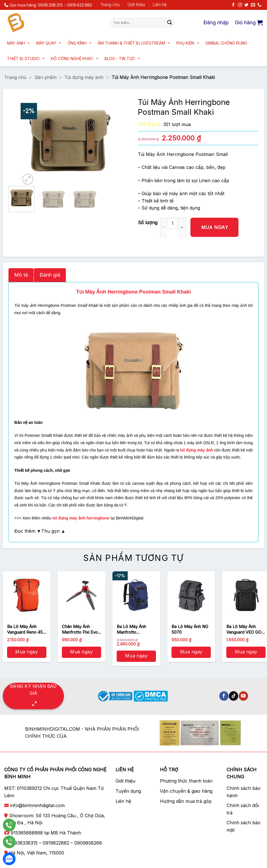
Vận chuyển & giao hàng (186, 791)
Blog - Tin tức (123, 59)
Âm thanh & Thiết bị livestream (134, 43)
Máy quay (49, 43)
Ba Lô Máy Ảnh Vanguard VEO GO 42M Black (244, 629)
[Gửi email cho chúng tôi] (253, 5)
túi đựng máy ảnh (197, 450)
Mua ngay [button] (27, 652)
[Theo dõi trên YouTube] (243, 696)
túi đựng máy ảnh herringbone (81, 518)
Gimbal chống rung (226, 43)
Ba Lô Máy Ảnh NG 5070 (190, 629)
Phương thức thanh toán (186, 781)
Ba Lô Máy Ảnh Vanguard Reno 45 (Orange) (25, 629)
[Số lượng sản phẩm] (172, 223)
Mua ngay (215, 227)
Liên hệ (160, 5)
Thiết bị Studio (26, 59)
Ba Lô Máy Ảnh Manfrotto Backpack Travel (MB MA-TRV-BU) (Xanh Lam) (134, 629)
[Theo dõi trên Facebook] (233, 5)
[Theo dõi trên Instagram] (240, 5)
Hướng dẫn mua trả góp (186, 801)
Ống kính (80, 43)
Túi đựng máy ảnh (84, 77)
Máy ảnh (19, 43)
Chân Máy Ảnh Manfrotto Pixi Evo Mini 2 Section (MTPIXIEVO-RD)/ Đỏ (80, 629)
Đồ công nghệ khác (75, 59)
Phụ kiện (188, 43)
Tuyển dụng (128, 791)
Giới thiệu (136, 5)
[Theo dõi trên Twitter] (246, 5)
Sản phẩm (45, 77)
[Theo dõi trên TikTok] (234, 696)
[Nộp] (170, 23)
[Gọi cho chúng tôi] (259, 5)
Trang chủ (110, 5)
